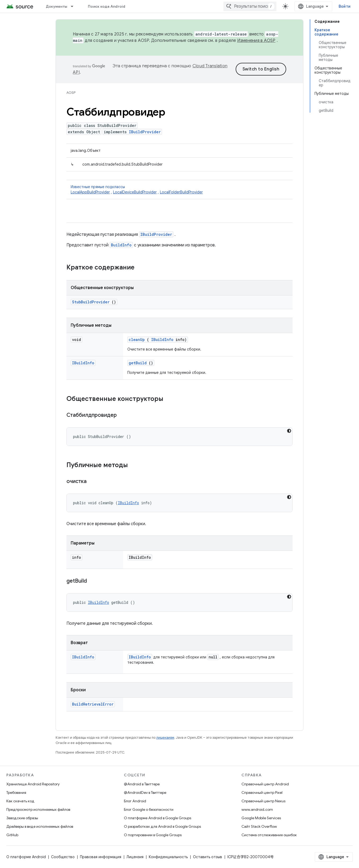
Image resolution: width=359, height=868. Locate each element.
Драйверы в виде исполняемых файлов (40, 826)
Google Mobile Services (261, 818)
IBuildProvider (145, 132)
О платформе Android (26, 857)
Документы (57, 6)
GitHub (12, 835)
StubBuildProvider (91, 302)
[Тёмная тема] (289, 431)
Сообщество (63, 857)
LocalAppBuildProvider (90, 192)
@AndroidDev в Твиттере (145, 792)
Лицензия (135, 857)
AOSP (71, 93)
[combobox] (250, 6)
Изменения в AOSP (256, 41)
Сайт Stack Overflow (259, 826)
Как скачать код (20, 801)
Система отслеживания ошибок (269, 835)
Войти (345, 6)
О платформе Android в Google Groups (158, 818)
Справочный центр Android (265, 784)
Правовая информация (101, 857)
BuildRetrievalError (93, 704)
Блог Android (135, 801)
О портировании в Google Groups (153, 835)
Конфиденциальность (168, 857)
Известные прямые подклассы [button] (179, 190)
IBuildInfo (162, 340)
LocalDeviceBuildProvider (135, 192)
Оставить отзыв (208, 857)
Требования (16, 792)
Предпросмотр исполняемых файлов (38, 809)
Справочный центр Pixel (262, 792)
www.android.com (257, 809)
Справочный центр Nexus (263, 801)
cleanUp (137, 340)
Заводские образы (22, 818)
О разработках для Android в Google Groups (162, 826)
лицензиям (165, 738)
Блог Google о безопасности (149, 809)
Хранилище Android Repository (33, 784)
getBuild (138, 363)
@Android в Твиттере (142, 784)
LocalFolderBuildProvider (181, 192)
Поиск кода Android (107, 6)
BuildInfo (121, 245)
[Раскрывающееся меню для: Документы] (74, 6)
